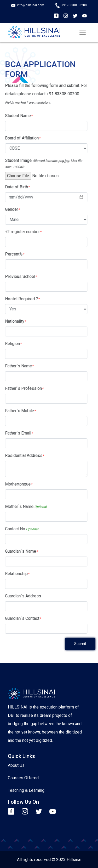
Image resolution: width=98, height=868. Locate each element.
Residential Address (22, 455)
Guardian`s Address (21, 596)
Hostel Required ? (20, 299)
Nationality (13, 321)
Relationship (15, 574)
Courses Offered (23, 778)
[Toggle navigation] (83, 32)
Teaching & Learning (26, 790)
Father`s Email (17, 433)
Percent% (12, 254)
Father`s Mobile (18, 411)
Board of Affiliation (21, 138)
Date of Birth (15, 187)
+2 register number (21, 232)
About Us (16, 765)
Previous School (19, 276)
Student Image (41, 163)
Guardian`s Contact (21, 618)
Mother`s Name (24, 506)
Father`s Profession (22, 388)
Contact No (19, 529)
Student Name (17, 116)
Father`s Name (17, 366)
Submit (80, 644)
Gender (10, 209)
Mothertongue (16, 484)
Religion (11, 344)
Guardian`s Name (19, 551)
